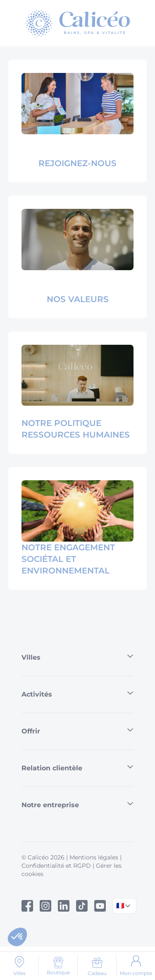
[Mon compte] (136, 966)
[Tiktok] (82, 906)
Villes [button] (77, 657)
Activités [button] (77, 694)
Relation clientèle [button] (77, 768)
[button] (17, 937)
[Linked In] (64, 906)
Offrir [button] (77, 731)
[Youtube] (100, 906)
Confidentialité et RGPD (56, 866)
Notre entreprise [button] (77, 805)
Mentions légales (94, 857)
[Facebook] (27, 906)
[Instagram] (45, 906)
